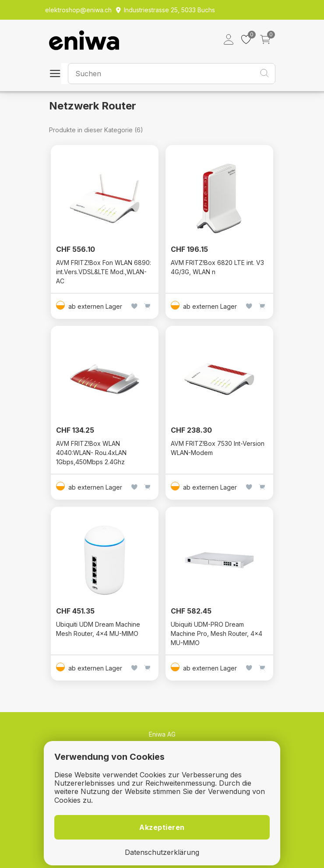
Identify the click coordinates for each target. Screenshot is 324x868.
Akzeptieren (162, 827)
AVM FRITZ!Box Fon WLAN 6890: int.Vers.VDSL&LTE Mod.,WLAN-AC (104, 272)
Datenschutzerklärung (162, 852)
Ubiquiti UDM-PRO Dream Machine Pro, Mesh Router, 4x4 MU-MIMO (217, 633)
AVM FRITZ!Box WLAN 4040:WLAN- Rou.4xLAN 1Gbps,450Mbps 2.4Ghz (91, 453)
